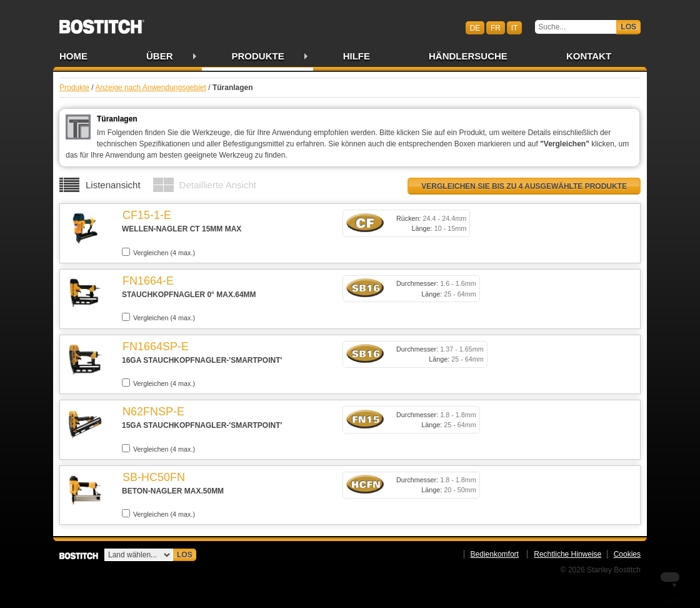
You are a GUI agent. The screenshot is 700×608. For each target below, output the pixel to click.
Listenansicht (113, 185)
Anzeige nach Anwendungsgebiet (150, 88)
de (475, 28)
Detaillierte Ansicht (218, 185)
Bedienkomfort (495, 554)
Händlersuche (468, 56)
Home (73, 56)
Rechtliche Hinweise (567, 554)
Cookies (627, 554)
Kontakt (589, 56)
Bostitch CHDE (102, 23)
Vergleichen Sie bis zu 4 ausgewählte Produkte (524, 186)
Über (160, 56)
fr (496, 28)
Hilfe (357, 56)
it (515, 28)
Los (628, 27)
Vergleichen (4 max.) (158, 252)
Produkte (258, 56)
